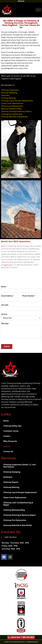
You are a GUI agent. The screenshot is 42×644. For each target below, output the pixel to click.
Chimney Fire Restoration (15, 520)
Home (6, 421)
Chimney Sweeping (12, 472)
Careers (7, 436)
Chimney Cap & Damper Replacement (20, 492)
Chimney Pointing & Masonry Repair (20, 515)
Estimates (8, 477)
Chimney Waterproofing (14, 510)
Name (4, 287)
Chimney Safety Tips (12, 426)
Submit (7, 346)
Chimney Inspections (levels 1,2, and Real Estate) (19, 466)
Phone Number (29, 296)
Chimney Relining (11, 487)
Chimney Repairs (11, 482)
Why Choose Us (10, 441)
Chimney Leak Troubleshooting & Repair (18, 504)
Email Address (8, 296)
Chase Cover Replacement (15, 497)
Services (7, 446)
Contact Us (8, 451)
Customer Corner (11, 431)
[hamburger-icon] (38, 10)
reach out (7, 265)
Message (5, 323)
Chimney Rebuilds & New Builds (18, 525)
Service (4, 314)
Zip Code (5, 305)
